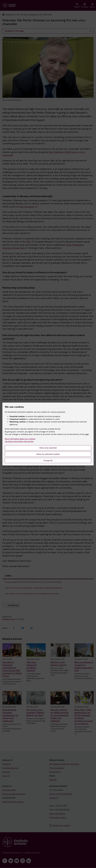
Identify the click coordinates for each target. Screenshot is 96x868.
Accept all (48, 460)
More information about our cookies (20, 439)
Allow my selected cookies (48, 454)
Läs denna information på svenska (19, 441)
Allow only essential (48, 448)
